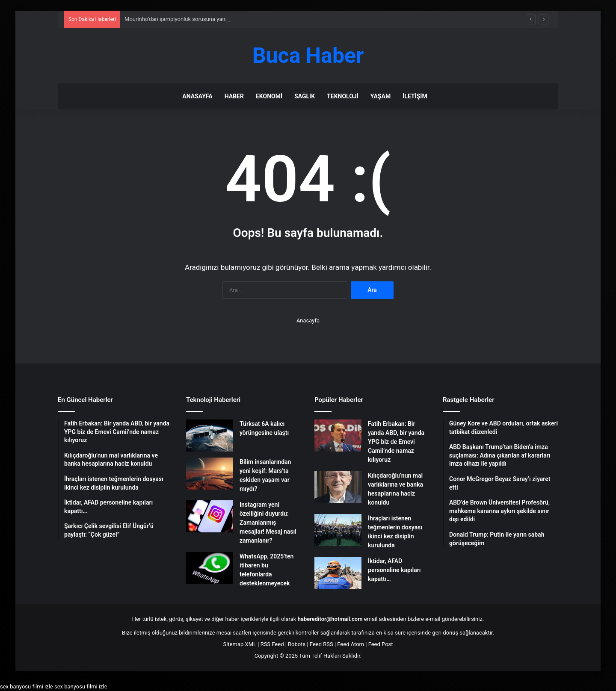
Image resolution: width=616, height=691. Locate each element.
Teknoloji (343, 96)
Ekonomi (269, 96)
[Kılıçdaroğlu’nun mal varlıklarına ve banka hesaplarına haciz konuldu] (338, 487)
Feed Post (381, 644)
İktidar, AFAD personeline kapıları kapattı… (394, 570)
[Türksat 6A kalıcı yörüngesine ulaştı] (210, 436)
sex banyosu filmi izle (27, 687)
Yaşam (381, 96)
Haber (234, 96)
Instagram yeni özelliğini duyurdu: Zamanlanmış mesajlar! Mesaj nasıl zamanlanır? (268, 523)
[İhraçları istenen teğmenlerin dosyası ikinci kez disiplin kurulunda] (338, 530)
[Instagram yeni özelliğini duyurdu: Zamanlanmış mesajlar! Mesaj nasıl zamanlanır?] (210, 516)
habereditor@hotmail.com (330, 619)
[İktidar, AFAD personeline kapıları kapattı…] (338, 573)
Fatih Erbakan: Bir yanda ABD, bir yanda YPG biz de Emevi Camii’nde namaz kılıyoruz (396, 442)
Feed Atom (351, 644)
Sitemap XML (240, 644)
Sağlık (305, 96)
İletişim (415, 96)
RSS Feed (272, 644)
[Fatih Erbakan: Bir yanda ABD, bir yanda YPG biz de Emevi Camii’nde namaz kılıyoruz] (338, 436)
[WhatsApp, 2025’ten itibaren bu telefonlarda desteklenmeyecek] (210, 568)
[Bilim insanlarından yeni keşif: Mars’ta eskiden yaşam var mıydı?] (210, 474)
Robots (297, 644)
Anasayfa (197, 96)
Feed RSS (321, 644)
